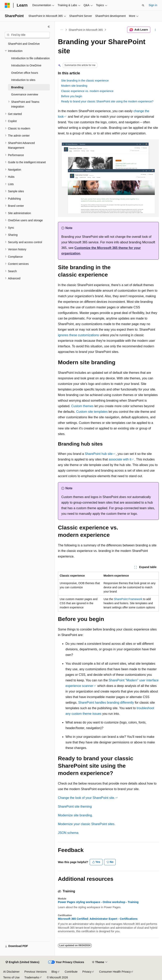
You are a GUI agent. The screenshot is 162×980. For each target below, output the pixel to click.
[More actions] (155, 30)
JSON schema (68, 833)
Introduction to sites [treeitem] (23, 80)
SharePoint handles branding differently (106, 703)
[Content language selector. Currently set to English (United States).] (22, 962)
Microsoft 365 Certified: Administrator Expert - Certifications (98, 919)
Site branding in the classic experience (85, 81)
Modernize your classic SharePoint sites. (87, 824)
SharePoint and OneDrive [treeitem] (24, 44)
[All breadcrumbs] (61, 30)
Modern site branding (74, 86)
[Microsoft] (7, 5)
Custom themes (82, 406)
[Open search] (143, 5)
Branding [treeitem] (17, 87)
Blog (54, 972)
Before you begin (72, 96)
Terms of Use (11, 977)
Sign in (153, 5)
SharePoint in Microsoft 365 (86, 30)
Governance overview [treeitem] (25, 94)
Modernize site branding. (75, 815)
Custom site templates (92, 412)
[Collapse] (49, 27)
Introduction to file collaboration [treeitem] (30, 58)
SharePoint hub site (99, 454)
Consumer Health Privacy (115, 972)
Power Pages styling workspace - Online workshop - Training (98, 902)
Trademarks (32, 977)
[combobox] (27, 35)
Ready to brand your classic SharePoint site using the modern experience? (107, 101)
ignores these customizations (78, 335)
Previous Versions (35, 972)
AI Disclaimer (11, 972)
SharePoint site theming (75, 807)
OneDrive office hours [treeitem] (25, 73)
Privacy (87, 972)
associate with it (120, 459)
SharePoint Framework (128, 599)
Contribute (71, 972)
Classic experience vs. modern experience (87, 91)
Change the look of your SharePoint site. (86, 798)
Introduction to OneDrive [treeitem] (26, 65)
